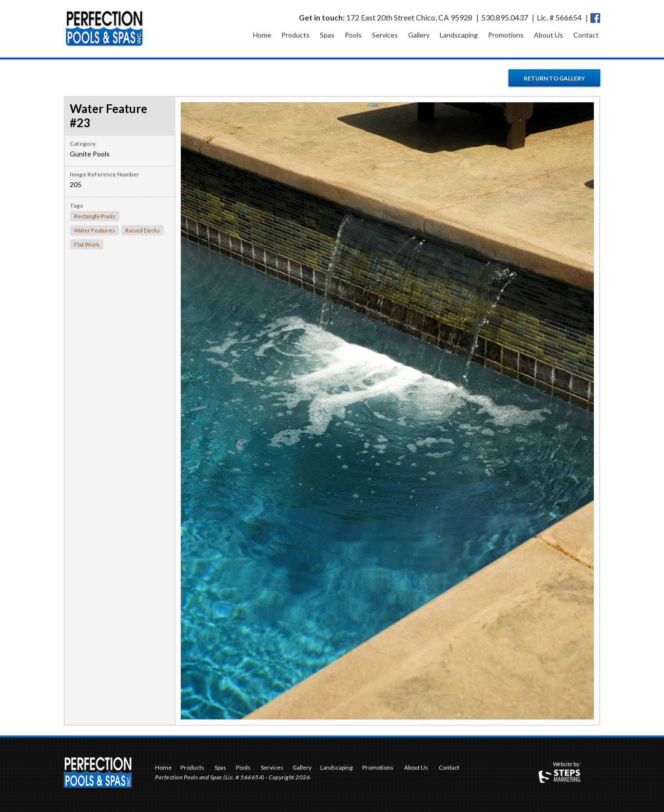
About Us (548, 35)
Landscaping (459, 35)
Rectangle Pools (95, 216)
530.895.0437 (505, 17)
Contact (586, 35)
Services (385, 35)
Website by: (567, 765)
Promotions (506, 35)
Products (295, 35)
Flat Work (87, 244)
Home (262, 35)
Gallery (419, 35)
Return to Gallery (554, 78)
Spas (327, 35)
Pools (353, 35)
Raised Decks (143, 230)
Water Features (95, 230)
